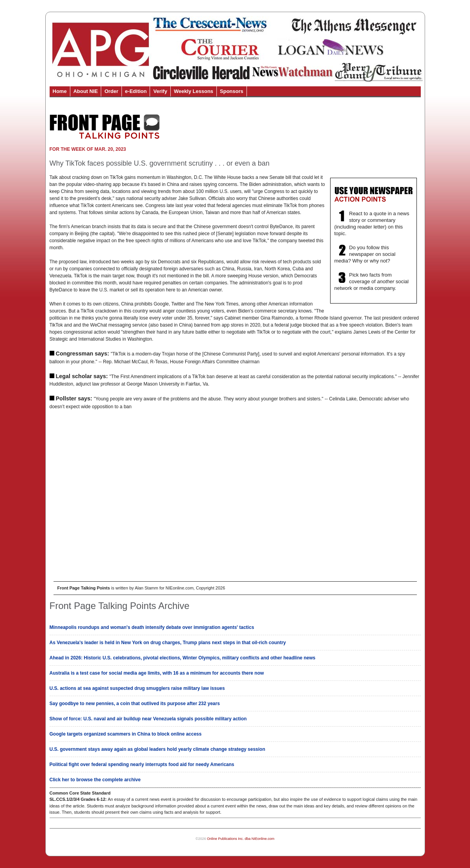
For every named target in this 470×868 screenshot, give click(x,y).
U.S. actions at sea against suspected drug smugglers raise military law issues (137, 688)
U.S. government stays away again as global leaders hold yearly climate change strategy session (157, 749)
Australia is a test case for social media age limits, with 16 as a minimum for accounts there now (157, 673)
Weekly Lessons (194, 91)
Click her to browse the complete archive (95, 780)
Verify (160, 91)
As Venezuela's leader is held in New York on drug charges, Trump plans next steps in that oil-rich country (168, 643)
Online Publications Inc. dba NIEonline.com (241, 839)
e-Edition (136, 91)
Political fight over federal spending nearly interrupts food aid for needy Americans (142, 764)
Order (111, 91)
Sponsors (232, 91)
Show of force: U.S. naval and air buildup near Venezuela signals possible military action (148, 719)
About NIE (86, 91)
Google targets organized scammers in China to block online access (126, 734)
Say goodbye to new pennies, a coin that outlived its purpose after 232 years (135, 704)
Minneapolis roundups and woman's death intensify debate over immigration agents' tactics (152, 627)
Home (60, 91)
